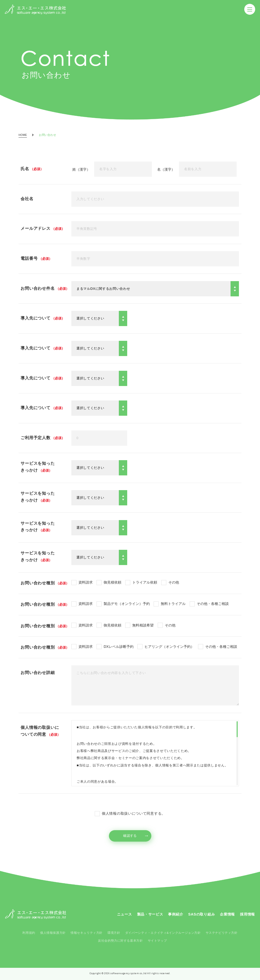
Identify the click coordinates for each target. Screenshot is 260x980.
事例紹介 (176, 914)
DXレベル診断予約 (119, 647)
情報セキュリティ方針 (87, 933)
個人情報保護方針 (53, 933)
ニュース (125, 914)
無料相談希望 (143, 625)
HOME (23, 135)
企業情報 (227, 914)
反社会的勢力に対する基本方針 (120, 941)
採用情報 (247, 914)
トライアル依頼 (145, 582)
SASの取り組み (201, 914)
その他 (174, 582)
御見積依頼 (112, 582)
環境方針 (114, 933)
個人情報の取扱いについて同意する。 (134, 813)
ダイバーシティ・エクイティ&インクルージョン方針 (163, 933)
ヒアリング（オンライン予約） (169, 647)
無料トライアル (173, 604)
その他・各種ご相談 (213, 604)
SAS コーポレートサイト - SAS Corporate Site (36, 914)
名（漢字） (166, 169)
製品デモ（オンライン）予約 (127, 604)
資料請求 (86, 582)
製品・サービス (150, 914)
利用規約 (29, 933)
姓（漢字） (81, 169)
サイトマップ (157, 941)
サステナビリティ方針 (222, 933)
